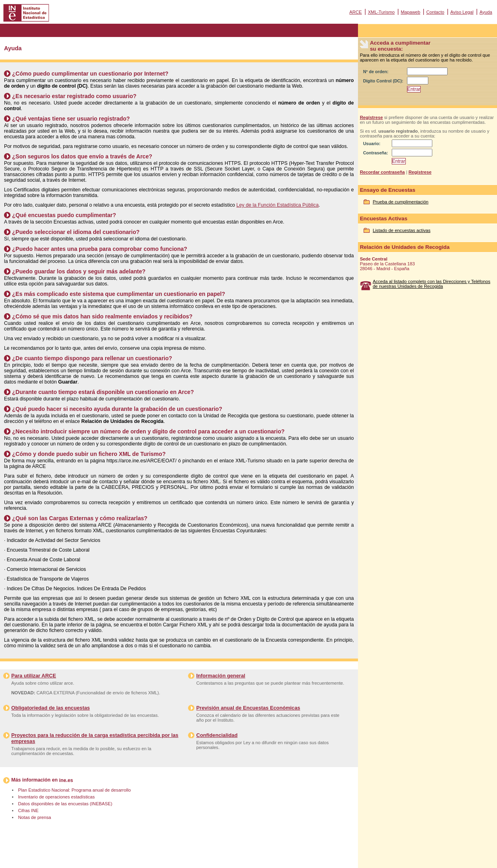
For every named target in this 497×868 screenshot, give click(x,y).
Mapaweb (410, 12)
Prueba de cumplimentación (401, 202)
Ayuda (486, 12)
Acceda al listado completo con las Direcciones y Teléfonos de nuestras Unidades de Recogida (432, 284)
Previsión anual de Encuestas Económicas (248, 708)
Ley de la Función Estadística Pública (277, 205)
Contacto (435, 12)
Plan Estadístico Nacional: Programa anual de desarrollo (74, 790)
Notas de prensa (35, 817)
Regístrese (371, 117)
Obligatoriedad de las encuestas (51, 708)
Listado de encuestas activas (402, 230)
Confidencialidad (217, 735)
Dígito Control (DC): (383, 81)
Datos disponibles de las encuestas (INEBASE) (65, 804)
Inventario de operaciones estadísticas (56, 797)
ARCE (355, 12)
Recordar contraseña (382, 172)
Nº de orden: (376, 72)
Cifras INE (28, 811)
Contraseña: (376, 153)
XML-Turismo (381, 12)
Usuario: (372, 144)
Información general (221, 676)
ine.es (66, 780)
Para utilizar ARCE (34, 676)
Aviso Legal (462, 12)
